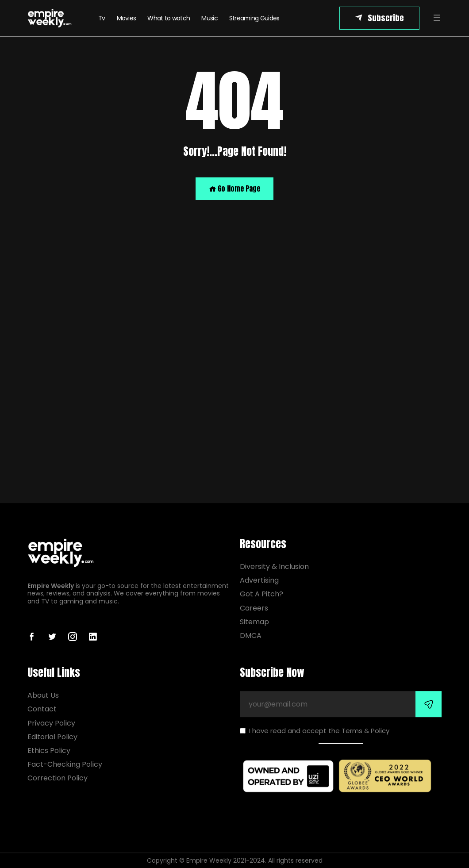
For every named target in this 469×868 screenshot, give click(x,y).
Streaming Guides (254, 18)
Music (210, 18)
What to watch (169, 18)
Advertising (259, 580)
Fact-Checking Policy (65, 764)
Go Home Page (234, 188)
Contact (42, 709)
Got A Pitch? (261, 594)
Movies (127, 18)
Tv (102, 18)
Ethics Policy (49, 751)
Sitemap (254, 622)
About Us (43, 695)
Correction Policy (58, 778)
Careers (254, 608)
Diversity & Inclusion (274, 567)
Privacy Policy (51, 723)
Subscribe (386, 18)
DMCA (251, 636)
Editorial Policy (52, 737)
